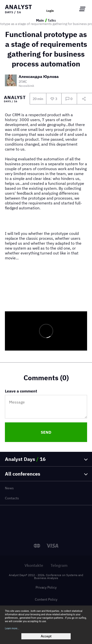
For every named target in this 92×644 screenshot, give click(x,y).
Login (50, 11)
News (9, 488)
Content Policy (46, 599)
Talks (52, 20)
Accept (46, 636)
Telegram (59, 565)
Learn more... (12, 628)
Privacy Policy (46, 587)
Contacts (12, 498)
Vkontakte (34, 565)
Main (40, 20)
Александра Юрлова (39, 77)
